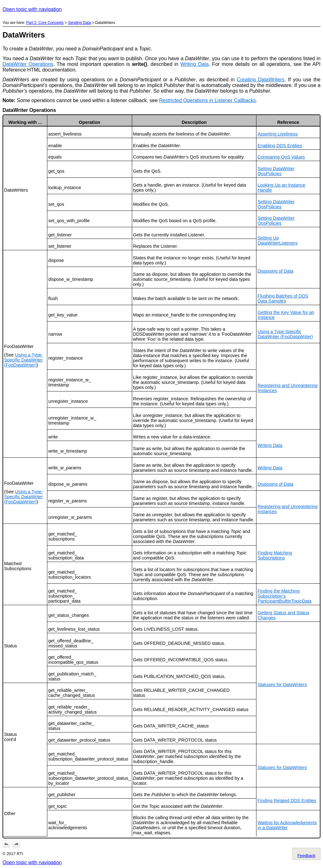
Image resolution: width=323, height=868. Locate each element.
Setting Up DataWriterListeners (277, 240)
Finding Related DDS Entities (287, 801)
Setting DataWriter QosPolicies (276, 171)
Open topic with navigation (32, 9)
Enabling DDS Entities (280, 146)
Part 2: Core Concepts (45, 23)
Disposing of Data (275, 271)
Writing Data (195, 64)
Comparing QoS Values (281, 157)
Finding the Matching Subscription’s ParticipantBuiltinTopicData (284, 596)
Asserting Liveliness (277, 134)
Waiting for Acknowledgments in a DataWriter (287, 825)
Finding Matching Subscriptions (275, 555)
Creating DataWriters (260, 80)
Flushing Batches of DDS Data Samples (283, 298)
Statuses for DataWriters (282, 685)
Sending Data (79, 23)
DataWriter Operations (28, 64)
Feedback (306, 856)
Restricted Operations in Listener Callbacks (207, 100)
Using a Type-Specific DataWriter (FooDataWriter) (23, 360)
